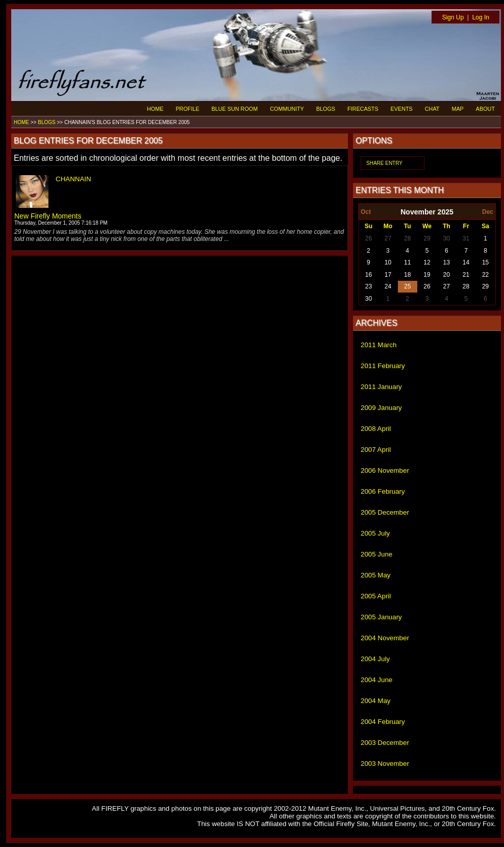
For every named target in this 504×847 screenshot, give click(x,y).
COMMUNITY (287, 109)
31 (466, 238)
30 (447, 238)
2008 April (376, 429)
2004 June (376, 680)
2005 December (385, 512)
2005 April (376, 596)
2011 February (383, 366)
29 (427, 238)
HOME (155, 109)
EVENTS (402, 109)
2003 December (385, 743)
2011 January (381, 387)
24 (388, 286)
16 (369, 275)
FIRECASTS (363, 109)
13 (447, 262)
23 (369, 286)
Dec (488, 212)
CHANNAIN (73, 179)
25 (407, 286)
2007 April (376, 450)
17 (388, 275)
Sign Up (453, 17)
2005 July (375, 533)
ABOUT (485, 109)
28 (407, 238)
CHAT (432, 109)
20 (447, 275)
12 (427, 262)
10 (388, 262)
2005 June (376, 554)
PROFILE (187, 109)
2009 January (381, 408)
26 (369, 238)
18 (407, 275)
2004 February (383, 722)
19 (427, 275)
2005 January (381, 617)
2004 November (385, 638)
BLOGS (326, 109)
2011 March (379, 345)
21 (466, 275)
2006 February (383, 491)
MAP (457, 109)
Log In (481, 17)
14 (466, 262)
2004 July (375, 659)
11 (407, 262)
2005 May (376, 575)
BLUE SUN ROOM (235, 109)
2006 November (385, 470)
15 (485, 262)
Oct (366, 212)
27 (388, 238)
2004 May (376, 701)
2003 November (385, 764)
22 (485, 275)
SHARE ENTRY (384, 163)
